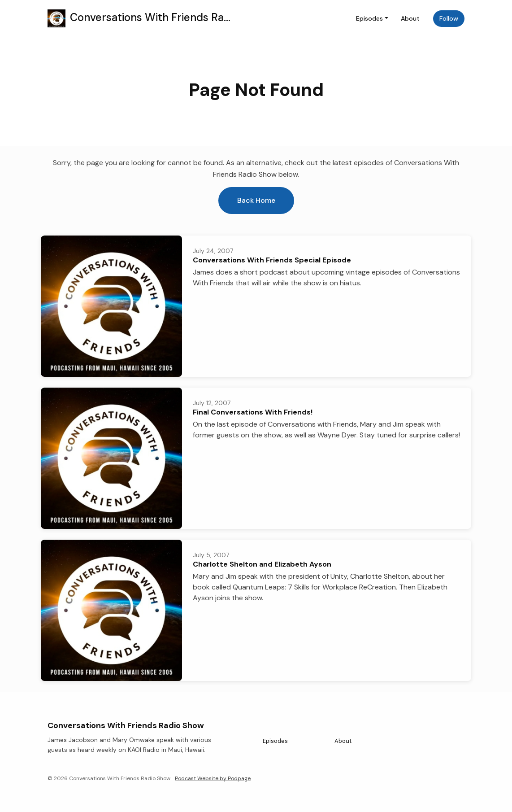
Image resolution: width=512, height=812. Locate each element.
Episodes (369, 18)
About (410, 18)
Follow (449, 18)
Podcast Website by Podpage (213, 778)
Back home (256, 200)
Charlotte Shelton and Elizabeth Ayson (262, 564)
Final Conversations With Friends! (253, 412)
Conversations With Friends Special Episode (272, 260)
